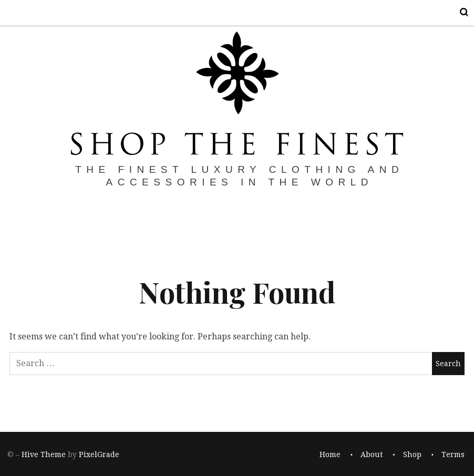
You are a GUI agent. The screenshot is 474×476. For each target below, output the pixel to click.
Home (330, 454)
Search (457, 12)
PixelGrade (99, 454)
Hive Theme (44, 454)
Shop (412, 454)
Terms (453, 454)
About (372, 454)
